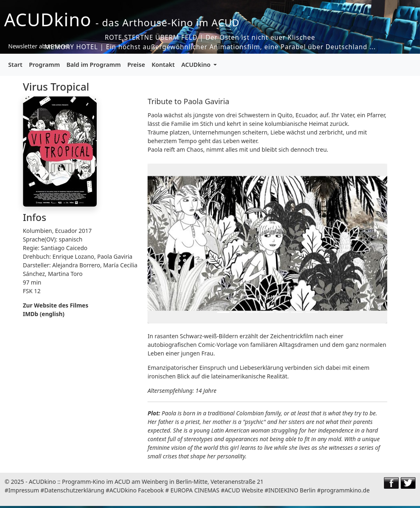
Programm (45, 64)
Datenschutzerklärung (74, 490)
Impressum (24, 490)
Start (15, 64)
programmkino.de (345, 490)
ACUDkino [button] (196, 64)
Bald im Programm (93, 64)
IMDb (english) (44, 314)
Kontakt (163, 64)
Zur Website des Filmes (56, 305)
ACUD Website (244, 490)
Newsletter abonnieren (39, 46)
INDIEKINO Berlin (292, 490)
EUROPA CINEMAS (195, 490)
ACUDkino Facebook (137, 490)
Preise (136, 64)
